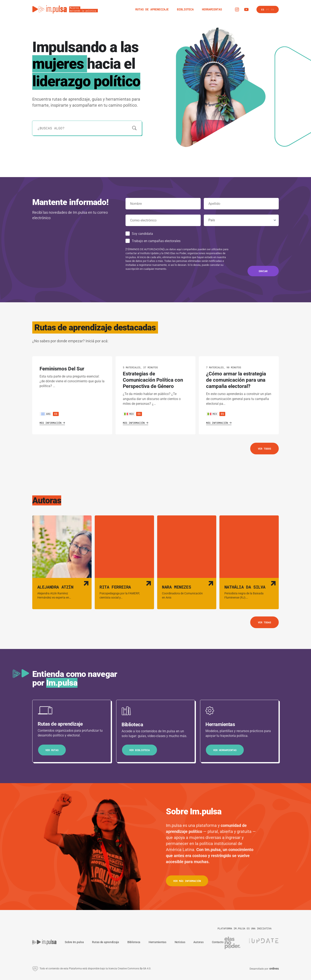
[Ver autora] (62, 562)
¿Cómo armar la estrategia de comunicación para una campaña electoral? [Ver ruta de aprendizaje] (236, 380)
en (272, 9)
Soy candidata (142, 234)
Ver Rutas (52, 750)
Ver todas (264, 622)
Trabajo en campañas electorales (156, 241)
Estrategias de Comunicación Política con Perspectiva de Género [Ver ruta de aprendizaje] (153, 380)
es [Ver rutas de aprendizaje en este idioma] (56, 414)
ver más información (187, 881)
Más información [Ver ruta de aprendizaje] (52, 423)
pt (268, 9)
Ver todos (264, 449)
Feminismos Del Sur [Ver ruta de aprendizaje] (62, 369)
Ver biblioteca (139, 750)
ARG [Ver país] (46, 414)
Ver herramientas (225, 750)
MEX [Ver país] (129, 414)
